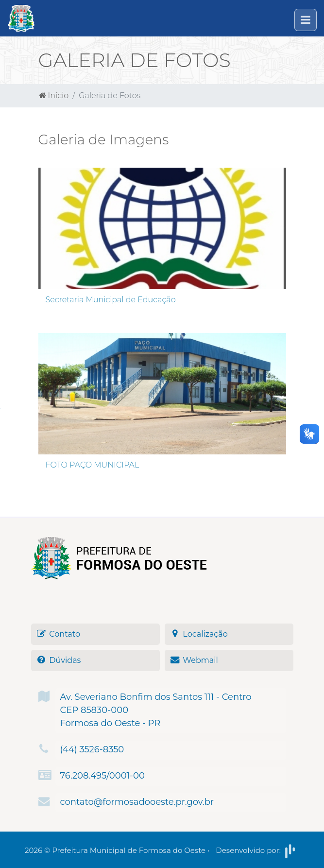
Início (54, 95)
